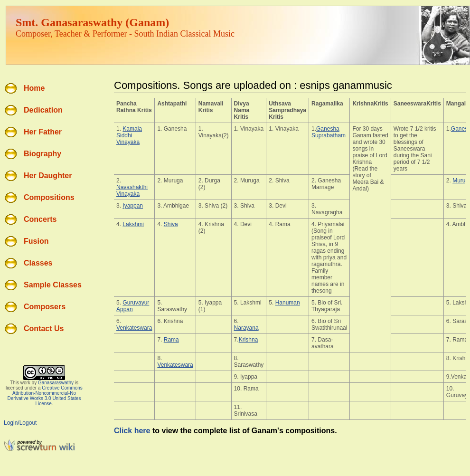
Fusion (36, 241)
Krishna (249, 340)
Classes (38, 263)
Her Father (43, 132)
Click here (132, 431)
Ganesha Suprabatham (329, 132)
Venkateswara (134, 328)
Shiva (171, 224)
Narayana (246, 328)
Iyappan (133, 206)
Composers (45, 307)
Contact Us (44, 328)
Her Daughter (48, 176)
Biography (42, 154)
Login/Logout (20, 423)
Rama (171, 340)
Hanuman (288, 303)
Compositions (49, 197)
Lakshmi (133, 224)
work (25, 383)
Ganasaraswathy (56, 383)
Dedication (43, 110)
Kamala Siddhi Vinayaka (129, 135)
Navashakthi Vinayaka (132, 190)
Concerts (40, 219)
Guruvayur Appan (133, 306)
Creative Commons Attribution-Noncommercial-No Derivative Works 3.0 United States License (45, 396)
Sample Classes (53, 285)
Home (34, 88)
